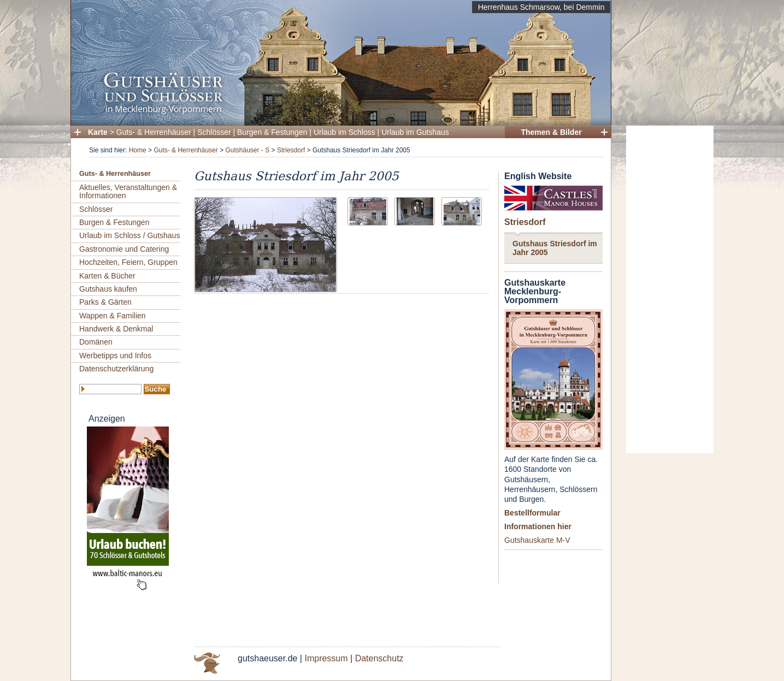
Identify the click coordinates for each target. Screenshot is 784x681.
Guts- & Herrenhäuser (154, 132)
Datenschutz (379, 658)
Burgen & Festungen (272, 132)
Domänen (96, 342)
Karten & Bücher (107, 276)
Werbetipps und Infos (115, 356)
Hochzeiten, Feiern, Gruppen (128, 262)
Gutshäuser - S (247, 150)
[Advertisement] (670, 289)
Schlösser (214, 132)
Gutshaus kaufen (108, 289)
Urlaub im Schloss (344, 132)
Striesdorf (291, 150)
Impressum (326, 658)
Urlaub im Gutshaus (415, 132)
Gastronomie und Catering (124, 249)
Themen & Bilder (551, 132)
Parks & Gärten (105, 302)
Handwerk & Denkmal (116, 329)
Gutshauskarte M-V (537, 540)
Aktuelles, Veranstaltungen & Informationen (128, 191)
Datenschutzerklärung (116, 369)
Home (138, 150)
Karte (98, 132)
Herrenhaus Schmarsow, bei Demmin (541, 7)
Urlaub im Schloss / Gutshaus (129, 235)
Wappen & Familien (113, 316)
